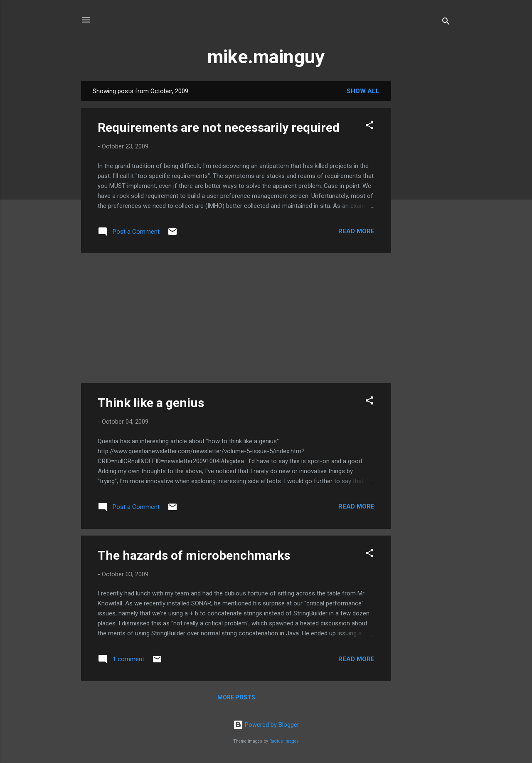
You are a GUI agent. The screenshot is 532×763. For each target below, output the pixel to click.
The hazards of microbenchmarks (194, 555)
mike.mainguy (266, 57)
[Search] (446, 23)
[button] (369, 127)
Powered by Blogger (266, 725)
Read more (356, 231)
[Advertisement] (424, 206)
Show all (363, 91)
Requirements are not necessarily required (219, 127)
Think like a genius (151, 403)
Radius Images (284, 741)
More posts (236, 697)
